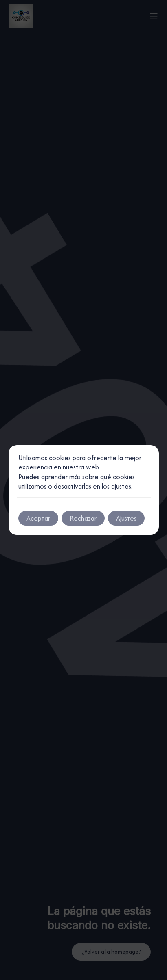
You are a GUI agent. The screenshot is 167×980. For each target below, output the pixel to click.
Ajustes (126, 518)
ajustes (121, 486)
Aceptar (38, 518)
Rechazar (83, 518)
